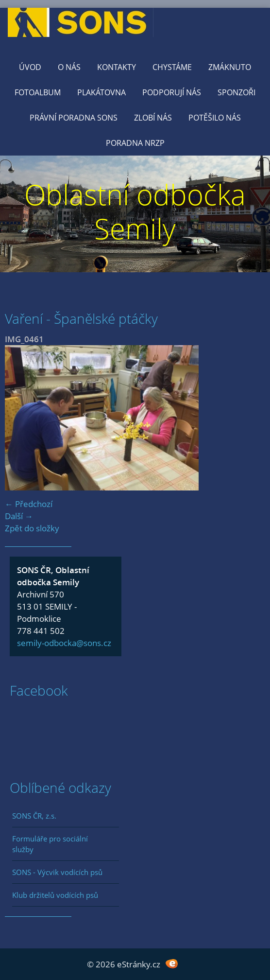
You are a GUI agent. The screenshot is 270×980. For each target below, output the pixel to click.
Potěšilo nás (215, 118)
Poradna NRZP (135, 143)
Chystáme (172, 67)
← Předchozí (29, 504)
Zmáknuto (230, 67)
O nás (69, 67)
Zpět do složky (32, 528)
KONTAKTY (117, 67)
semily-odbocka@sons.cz (64, 643)
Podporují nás (172, 92)
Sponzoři (236, 92)
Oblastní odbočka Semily (135, 211)
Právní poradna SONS (74, 118)
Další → (19, 516)
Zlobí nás (153, 118)
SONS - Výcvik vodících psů (57, 872)
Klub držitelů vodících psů (55, 895)
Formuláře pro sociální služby (50, 844)
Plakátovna (101, 92)
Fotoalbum (38, 92)
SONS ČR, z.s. (34, 816)
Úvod (30, 67)
